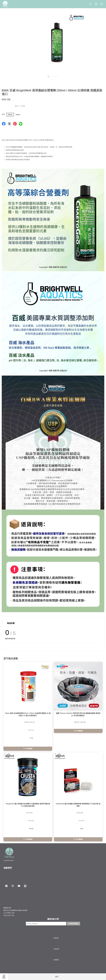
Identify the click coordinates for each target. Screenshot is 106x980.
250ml (10, 115)
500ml (18, 115)
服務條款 (57, 960)
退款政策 (57, 949)
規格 (3, 114)
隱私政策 (56, 938)
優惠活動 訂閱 (53, 919)
